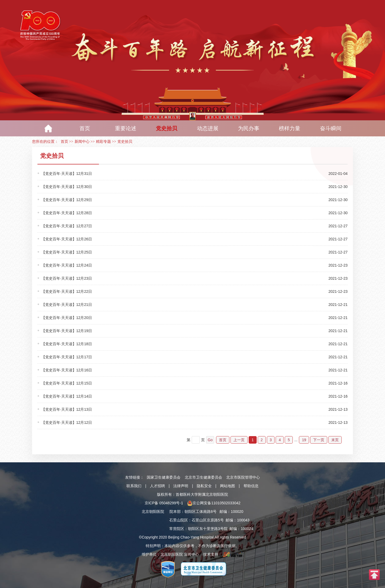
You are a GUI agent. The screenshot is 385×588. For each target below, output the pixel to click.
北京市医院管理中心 (243, 477)
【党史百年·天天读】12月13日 (67, 409)
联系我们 (134, 486)
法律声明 (181, 486)
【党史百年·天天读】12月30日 (67, 187)
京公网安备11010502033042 (214, 503)
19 (304, 440)
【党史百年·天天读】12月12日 (67, 422)
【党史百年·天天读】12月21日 (67, 305)
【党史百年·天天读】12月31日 (67, 174)
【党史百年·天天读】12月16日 (67, 370)
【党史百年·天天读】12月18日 (67, 344)
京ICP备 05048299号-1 (164, 503)
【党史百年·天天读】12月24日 (67, 265)
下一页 (319, 440)
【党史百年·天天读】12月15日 (67, 383)
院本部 (175, 512)
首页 (64, 142)
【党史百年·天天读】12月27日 (67, 226)
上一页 (239, 440)
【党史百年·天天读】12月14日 (67, 396)
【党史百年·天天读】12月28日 (67, 213)
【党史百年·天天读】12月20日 (67, 318)
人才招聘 (157, 486)
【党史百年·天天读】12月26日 (67, 239)
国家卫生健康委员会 (164, 477)
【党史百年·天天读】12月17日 (67, 357)
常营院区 (177, 529)
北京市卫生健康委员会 (203, 477)
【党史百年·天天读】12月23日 (67, 278)
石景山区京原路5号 (208, 520)
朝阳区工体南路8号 (201, 512)
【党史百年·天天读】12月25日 (67, 252)
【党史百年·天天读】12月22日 (67, 291)
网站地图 (228, 486)
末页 (335, 440)
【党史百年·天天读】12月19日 (67, 331)
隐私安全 (204, 486)
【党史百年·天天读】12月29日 (67, 200)
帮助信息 (251, 486)
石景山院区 (179, 520)
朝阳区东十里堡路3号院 (208, 529)
